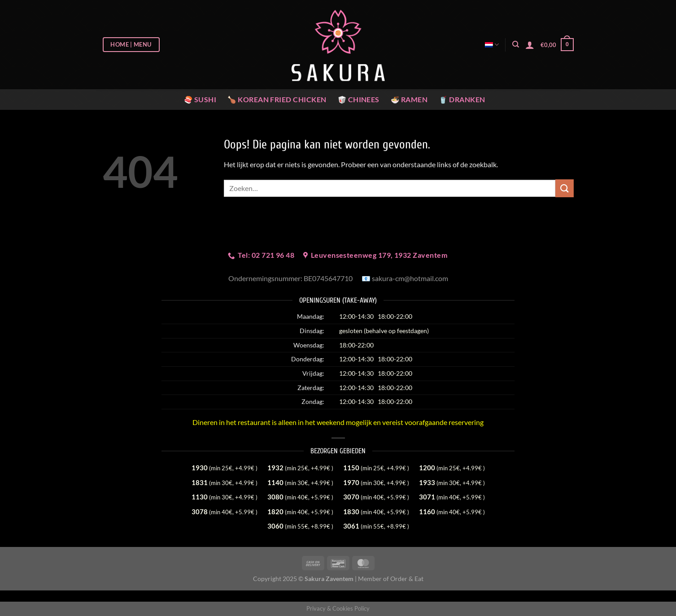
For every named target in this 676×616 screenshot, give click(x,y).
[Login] (530, 45)
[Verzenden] (564, 188)
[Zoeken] (516, 44)
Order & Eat (407, 579)
